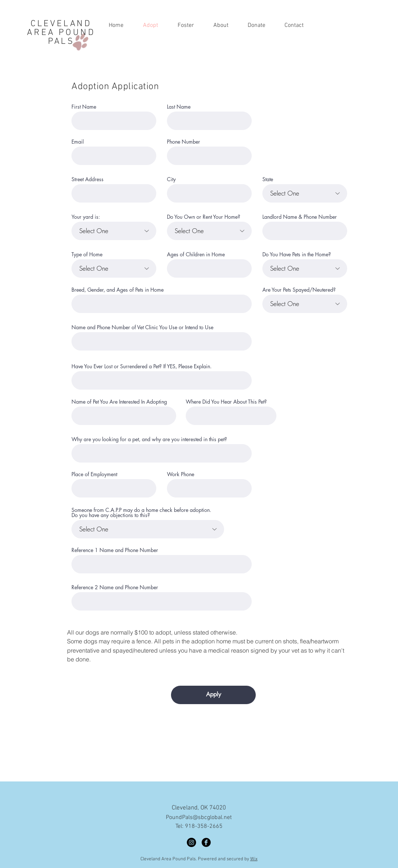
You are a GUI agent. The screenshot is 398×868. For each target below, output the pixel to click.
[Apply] (213, 695)
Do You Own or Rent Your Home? (204, 217)
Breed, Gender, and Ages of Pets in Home (118, 290)
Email (78, 142)
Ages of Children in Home (196, 254)
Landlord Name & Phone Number (300, 217)
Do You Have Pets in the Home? (297, 254)
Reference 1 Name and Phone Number (115, 550)
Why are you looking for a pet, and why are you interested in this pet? (149, 439)
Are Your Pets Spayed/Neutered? (299, 290)
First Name (84, 107)
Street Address (88, 179)
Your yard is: (86, 217)
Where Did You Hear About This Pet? (226, 402)
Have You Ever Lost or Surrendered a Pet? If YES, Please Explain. (142, 366)
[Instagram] (191, 842)
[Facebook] (206, 842)
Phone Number (184, 142)
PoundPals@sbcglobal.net (199, 818)
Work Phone (181, 474)
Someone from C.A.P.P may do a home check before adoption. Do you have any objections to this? (141, 513)
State (268, 179)
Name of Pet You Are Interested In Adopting (119, 402)
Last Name (179, 107)
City (171, 179)
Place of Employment (94, 474)
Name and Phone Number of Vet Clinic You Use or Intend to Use (142, 327)
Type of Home (87, 254)
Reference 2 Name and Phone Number (115, 587)
